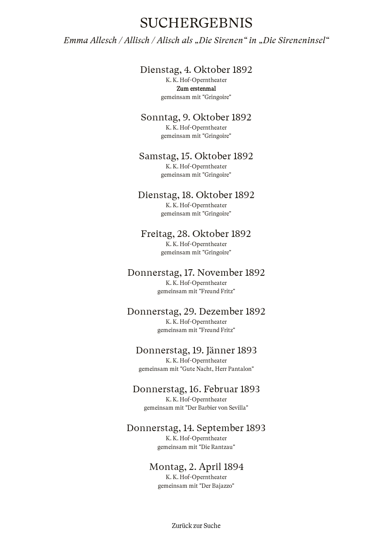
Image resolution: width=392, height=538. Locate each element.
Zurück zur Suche (196, 526)
